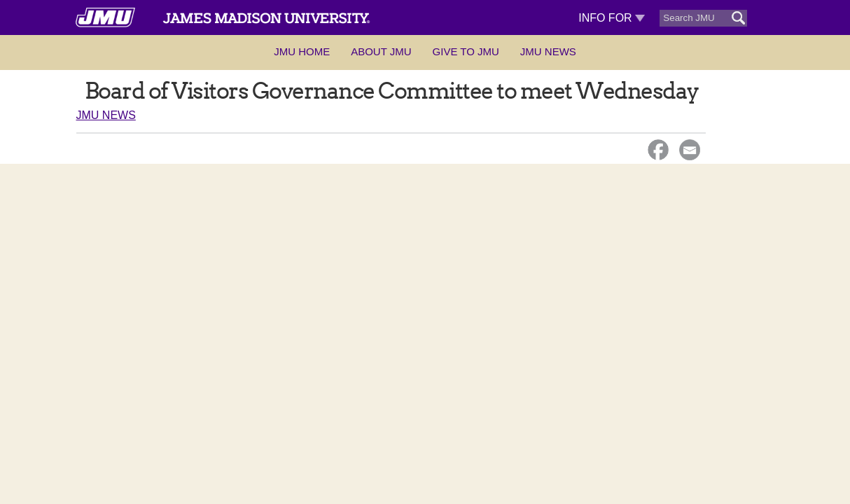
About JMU (381, 51)
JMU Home (302, 51)
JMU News (548, 51)
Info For (612, 18)
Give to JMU (466, 51)
